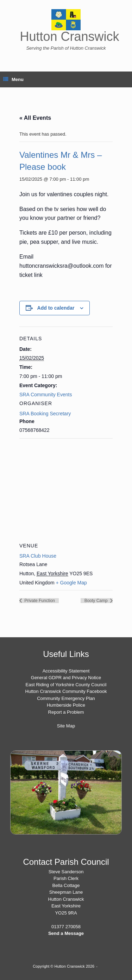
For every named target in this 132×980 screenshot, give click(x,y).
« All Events (35, 118)
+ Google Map (71, 583)
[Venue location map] (66, 489)
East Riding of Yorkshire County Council (66, 685)
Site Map (66, 726)
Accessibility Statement (66, 671)
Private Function (39, 601)
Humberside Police (66, 705)
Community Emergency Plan (66, 698)
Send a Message (66, 933)
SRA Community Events (46, 395)
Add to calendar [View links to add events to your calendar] (56, 308)
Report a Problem (66, 712)
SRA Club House (38, 556)
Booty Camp (97, 601)
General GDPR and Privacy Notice (66, 678)
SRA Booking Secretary (45, 414)
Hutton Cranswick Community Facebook (66, 691)
